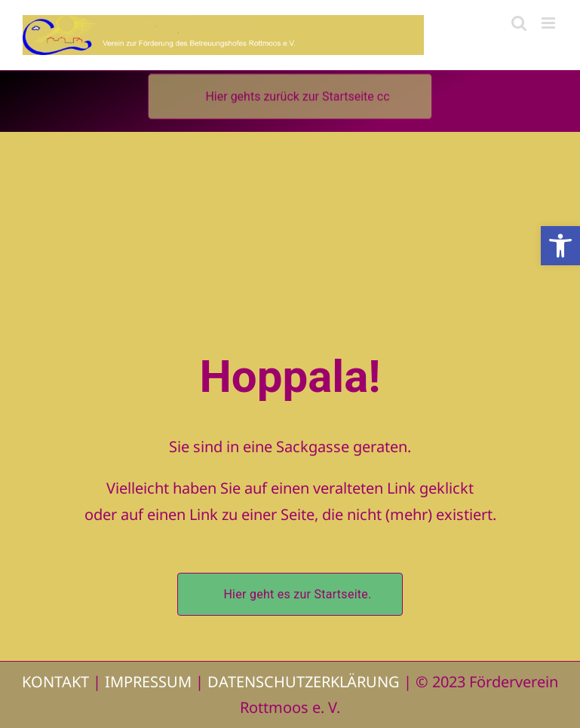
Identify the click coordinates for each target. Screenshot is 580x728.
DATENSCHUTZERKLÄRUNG (304, 682)
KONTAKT (55, 682)
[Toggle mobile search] (519, 23)
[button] (560, 246)
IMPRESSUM (148, 682)
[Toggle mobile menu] (549, 23)
